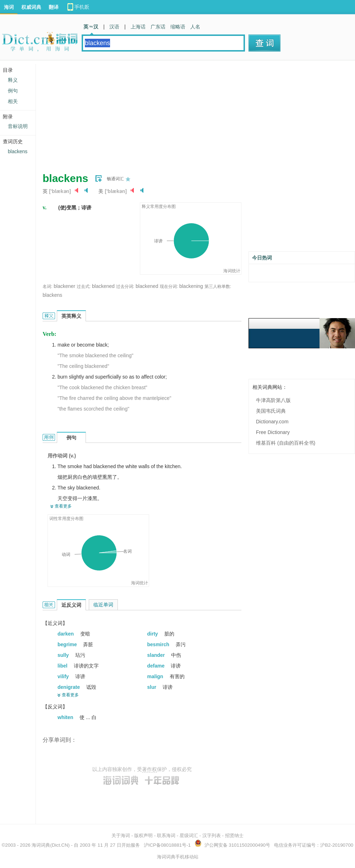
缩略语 (178, 27)
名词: (47, 286)
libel (63, 666)
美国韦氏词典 (271, 411)
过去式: (84, 286)
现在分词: (169, 286)
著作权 (149, 769)
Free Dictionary (273, 432)
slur (153, 687)
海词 (9, 7)
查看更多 (63, 506)
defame (157, 666)
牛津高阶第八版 (273, 400)
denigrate (69, 687)
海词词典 (41, 845)
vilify (64, 676)
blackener (64, 286)
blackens (52, 295)
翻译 (54, 7)
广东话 (158, 27)
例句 (13, 91)
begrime (68, 644)
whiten (66, 717)
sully (64, 655)
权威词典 (31, 7)
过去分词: (125, 286)
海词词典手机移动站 (178, 857)
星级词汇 (189, 835)
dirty (153, 634)
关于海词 (121, 835)
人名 (195, 27)
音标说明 (18, 126)
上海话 (138, 27)
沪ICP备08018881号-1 (167, 845)
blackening (191, 286)
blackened (103, 286)
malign (156, 676)
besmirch (159, 644)
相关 (13, 101)
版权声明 (143, 835)
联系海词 (166, 835)
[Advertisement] (133, 114)
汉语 (114, 27)
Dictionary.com (272, 422)
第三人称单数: (218, 286)
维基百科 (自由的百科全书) (286, 443)
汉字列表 (212, 835)
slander (157, 655)
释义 (13, 80)
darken (66, 634)
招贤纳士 (234, 835)
